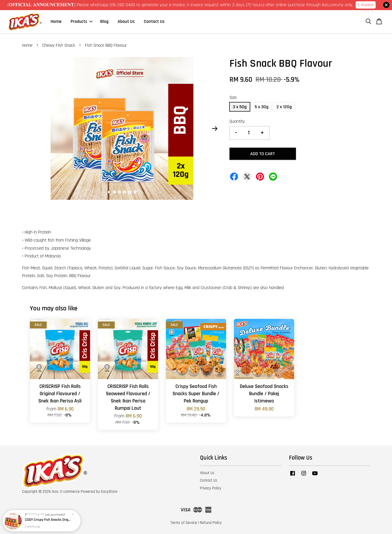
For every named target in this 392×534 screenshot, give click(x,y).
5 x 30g (262, 107)
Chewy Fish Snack (59, 45)
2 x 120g (284, 107)
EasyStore (109, 492)
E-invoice (366, 5)
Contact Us (154, 21)
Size (233, 97)
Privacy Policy (211, 488)
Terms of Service (184, 523)
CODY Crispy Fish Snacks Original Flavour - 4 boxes (48, 520)
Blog (104, 21)
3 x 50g (240, 107)
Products (82, 21)
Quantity (237, 121)
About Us (126, 21)
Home (56, 21)
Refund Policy (211, 523)
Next (215, 128)
